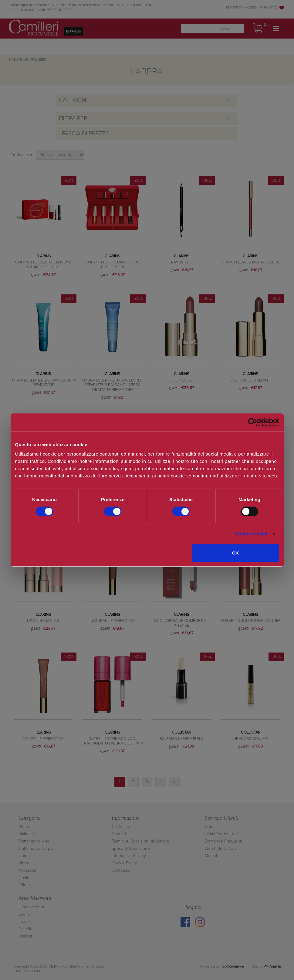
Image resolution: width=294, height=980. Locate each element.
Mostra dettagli (251, 534)
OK (236, 553)
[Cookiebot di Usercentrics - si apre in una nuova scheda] (253, 422)
